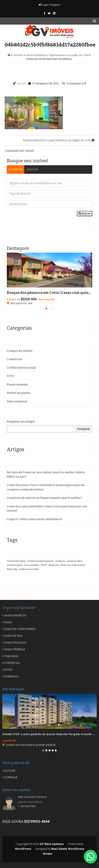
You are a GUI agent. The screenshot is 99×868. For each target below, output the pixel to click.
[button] (46, 309)
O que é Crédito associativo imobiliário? (35, 519)
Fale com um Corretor (33, 797)
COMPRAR (16, 169)
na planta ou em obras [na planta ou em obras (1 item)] (29, 569)
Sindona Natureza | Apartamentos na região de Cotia (57, 140)
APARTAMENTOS (14, 616)
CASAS (7, 622)
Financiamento (17, 385)
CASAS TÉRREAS (14, 649)
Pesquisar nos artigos (21, 422)
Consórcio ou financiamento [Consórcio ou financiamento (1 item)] (40, 561)
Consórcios (15, 359)
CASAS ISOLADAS (14, 643)
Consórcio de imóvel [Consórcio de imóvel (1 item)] (16, 561)
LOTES (7, 670)
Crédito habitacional (21, 368)
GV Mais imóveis (51, 844)
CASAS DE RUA (13, 636)
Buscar (85, 214)
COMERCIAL (11, 663)
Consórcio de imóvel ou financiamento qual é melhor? (44, 498)
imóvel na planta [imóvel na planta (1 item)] (15, 565)
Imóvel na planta (19, 393)
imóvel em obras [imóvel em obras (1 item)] (74, 561)
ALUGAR (32, 169)
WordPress (23, 849)
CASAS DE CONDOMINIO (19, 629)
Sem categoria (17, 401)
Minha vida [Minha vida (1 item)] (12, 569)
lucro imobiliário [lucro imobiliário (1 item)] (32, 565)
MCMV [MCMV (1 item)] (44, 565)
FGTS (10, 376)
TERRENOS (10, 677)
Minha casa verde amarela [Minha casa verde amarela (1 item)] (73, 565)
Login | (44, 5)
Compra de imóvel (20, 351)
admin (21, 84)
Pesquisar (84, 429)
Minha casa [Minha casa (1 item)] (54, 565)
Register (55, 5)
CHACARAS (10, 656)
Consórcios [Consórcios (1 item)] (60, 561)
